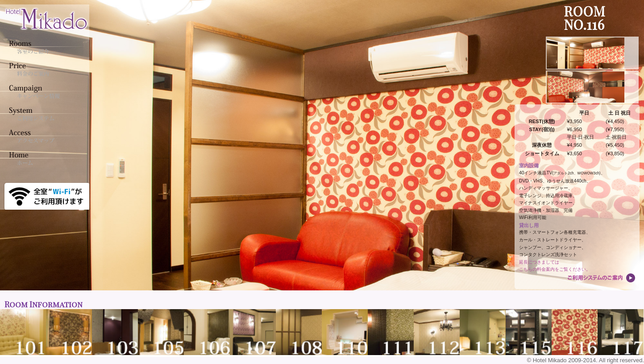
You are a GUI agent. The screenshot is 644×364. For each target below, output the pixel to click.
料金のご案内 (42, 69)
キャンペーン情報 (42, 91)
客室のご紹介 (42, 47)
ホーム (42, 158)
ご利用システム (42, 114)
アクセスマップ (42, 136)
